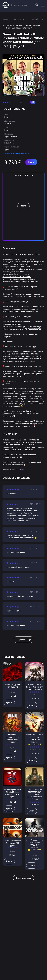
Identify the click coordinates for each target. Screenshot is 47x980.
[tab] (16, 478)
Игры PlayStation (33, 19)
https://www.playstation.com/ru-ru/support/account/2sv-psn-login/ (17, 275)
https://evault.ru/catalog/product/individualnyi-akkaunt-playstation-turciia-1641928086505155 (22, 328)
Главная (6, 19)
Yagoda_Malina (11, 136)
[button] (43, 5)
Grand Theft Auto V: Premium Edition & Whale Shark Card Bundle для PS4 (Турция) (21, 27)
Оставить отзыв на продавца (17, 153)
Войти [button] (23, 206)
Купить (31, 162)
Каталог (18, 19)
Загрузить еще (23, 640)
